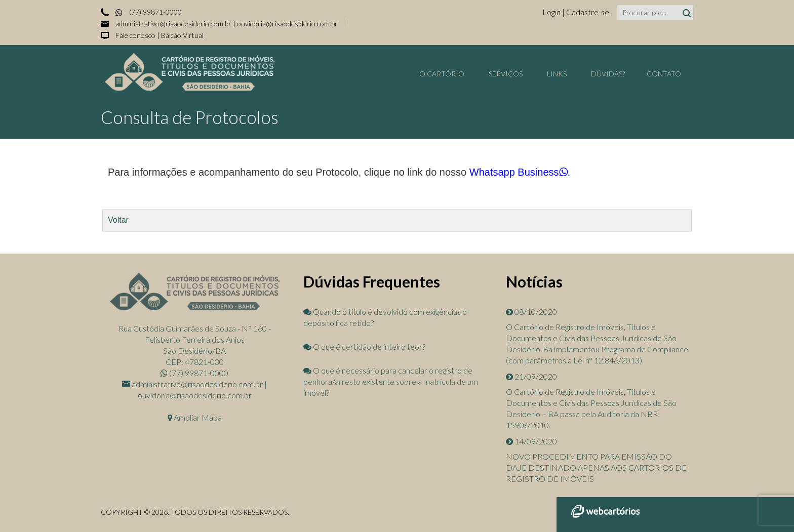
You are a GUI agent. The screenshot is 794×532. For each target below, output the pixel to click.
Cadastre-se (588, 12)
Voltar (118, 220)
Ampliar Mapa (195, 417)
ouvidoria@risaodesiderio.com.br (287, 24)
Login (552, 12)
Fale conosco (135, 35)
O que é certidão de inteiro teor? (364, 346)
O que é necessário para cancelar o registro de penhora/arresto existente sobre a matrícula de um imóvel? (391, 381)
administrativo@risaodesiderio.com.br (173, 24)
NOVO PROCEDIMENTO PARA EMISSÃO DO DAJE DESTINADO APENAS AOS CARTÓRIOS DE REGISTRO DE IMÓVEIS (596, 467)
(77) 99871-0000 (148, 12)
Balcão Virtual (182, 35)
